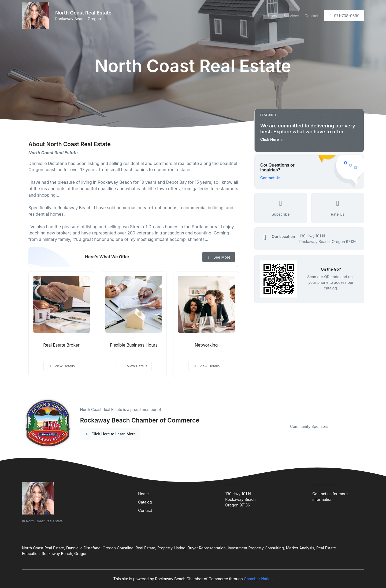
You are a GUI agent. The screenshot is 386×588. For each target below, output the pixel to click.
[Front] (36, 16)
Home (273, 16)
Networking (206, 345)
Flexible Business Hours (134, 345)
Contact (311, 16)
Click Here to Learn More (110, 434)
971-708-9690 (344, 16)
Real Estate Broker (61, 345)
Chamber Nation (258, 579)
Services (291, 16)
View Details (61, 366)
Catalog (145, 502)
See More (219, 257)
